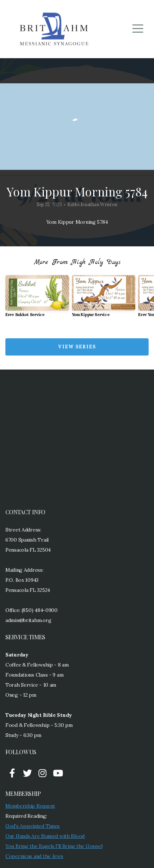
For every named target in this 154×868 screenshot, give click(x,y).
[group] (37, 299)
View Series (77, 347)
